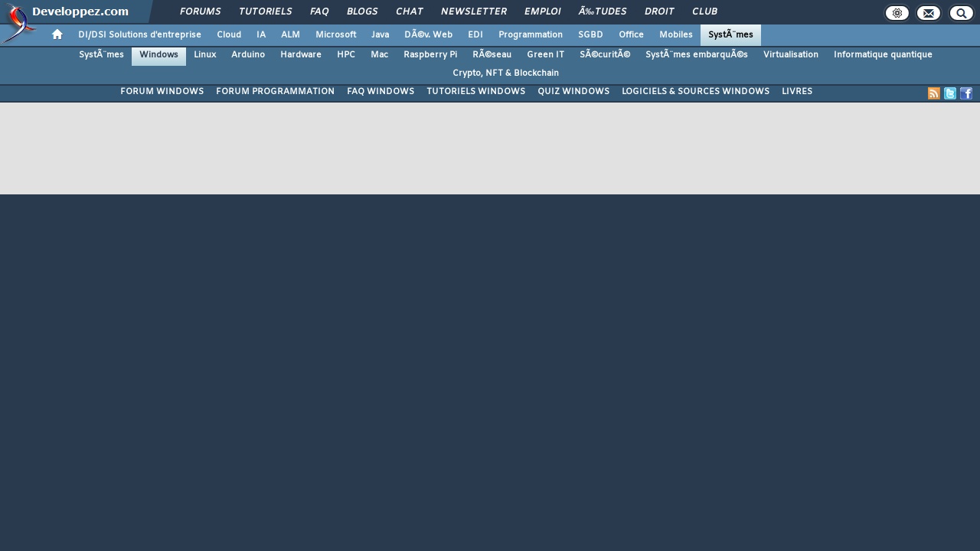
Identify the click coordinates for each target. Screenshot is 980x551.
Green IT (546, 55)
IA (261, 35)
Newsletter (474, 12)
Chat (409, 12)
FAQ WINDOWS (381, 92)
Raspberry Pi (430, 55)
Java (380, 35)
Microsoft (336, 35)
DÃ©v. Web (428, 35)
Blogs (362, 12)
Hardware (301, 55)
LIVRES (797, 92)
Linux (205, 55)
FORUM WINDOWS (162, 92)
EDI (475, 35)
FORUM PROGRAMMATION (275, 92)
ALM (291, 35)
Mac (379, 55)
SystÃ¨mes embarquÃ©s (697, 55)
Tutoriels (265, 12)
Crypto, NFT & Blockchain (506, 73)
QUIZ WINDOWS (573, 92)
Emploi (542, 12)
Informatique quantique (883, 55)
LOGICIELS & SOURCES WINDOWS (696, 92)
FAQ (319, 12)
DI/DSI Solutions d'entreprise (140, 35)
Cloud (229, 35)
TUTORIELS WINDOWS (476, 92)
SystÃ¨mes (731, 35)
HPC (346, 55)
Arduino (248, 55)
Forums (200, 12)
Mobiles (676, 35)
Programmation (531, 35)
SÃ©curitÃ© (605, 55)
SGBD (591, 35)
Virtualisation (791, 55)
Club (704, 12)
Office (631, 35)
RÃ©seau (492, 55)
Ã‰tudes (603, 12)
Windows (159, 55)
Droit (659, 12)
